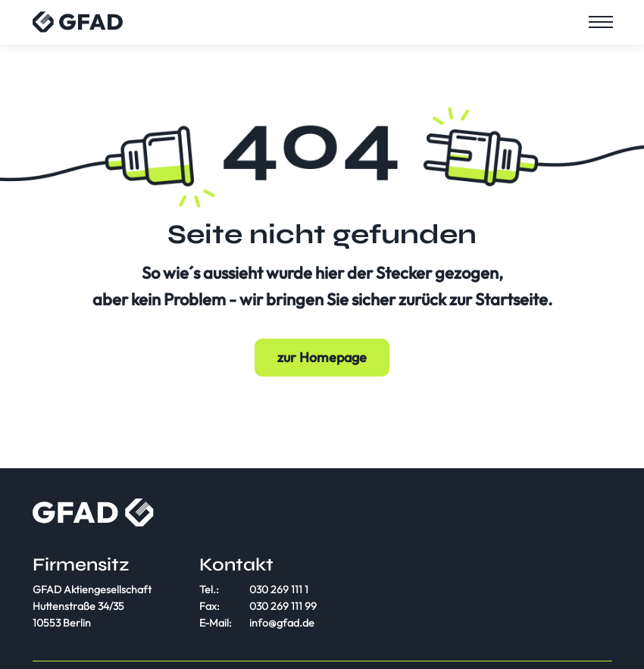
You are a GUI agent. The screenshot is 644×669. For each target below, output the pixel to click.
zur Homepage (322, 357)
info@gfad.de (282, 623)
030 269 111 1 (279, 589)
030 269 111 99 (283, 606)
